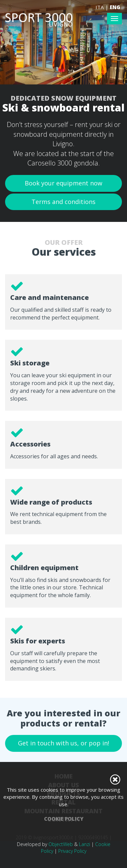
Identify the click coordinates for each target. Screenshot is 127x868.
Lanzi (84, 844)
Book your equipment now (63, 183)
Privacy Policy (72, 851)
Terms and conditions (63, 202)
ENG (115, 7)
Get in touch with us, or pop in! (63, 743)
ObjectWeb (61, 844)
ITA (100, 7)
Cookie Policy (64, 819)
